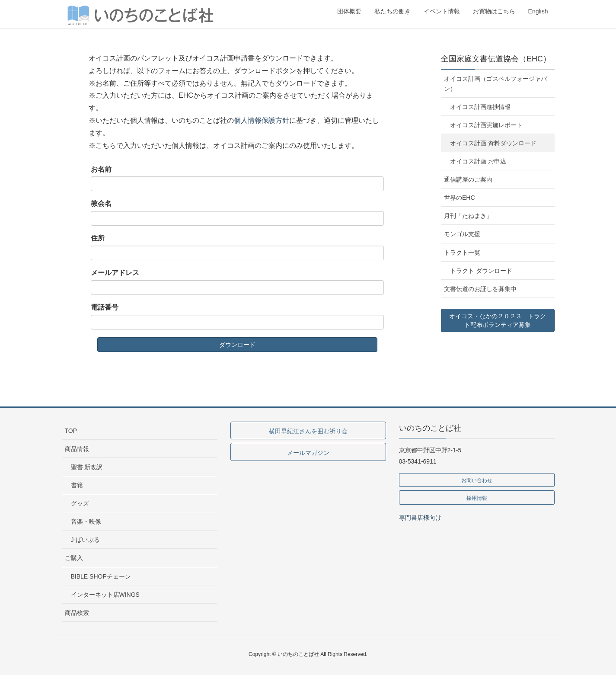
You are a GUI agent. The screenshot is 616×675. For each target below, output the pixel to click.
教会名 (101, 203)
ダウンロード (237, 345)
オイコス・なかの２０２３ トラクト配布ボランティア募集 (498, 320)
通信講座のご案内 (468, 179)
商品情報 (77, 449)
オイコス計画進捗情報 (480, 107)
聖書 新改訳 (87, 467)
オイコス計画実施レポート (486, 125)
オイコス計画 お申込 (478, 161)
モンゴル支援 (462, 234)
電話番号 (105, 307)
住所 (98, 238)
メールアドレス (115, 273)
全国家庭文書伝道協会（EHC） (496, 59)
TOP (71, 431)
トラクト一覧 (462, 253)
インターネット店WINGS (105, 595)
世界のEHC (460, 198)
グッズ (80, 503)
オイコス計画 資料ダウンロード (493, 143)
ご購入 (74, 558)
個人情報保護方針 (262, 120)
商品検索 (77, 613)
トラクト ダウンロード (481, 271)
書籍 (77, 485)
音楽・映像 (86, 521)
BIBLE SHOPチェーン (101, 576)
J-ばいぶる (86, 540)
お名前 (101, 169)
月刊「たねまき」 (468, 216)
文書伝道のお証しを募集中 (480, 289)
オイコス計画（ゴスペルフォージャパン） (495, 84)
